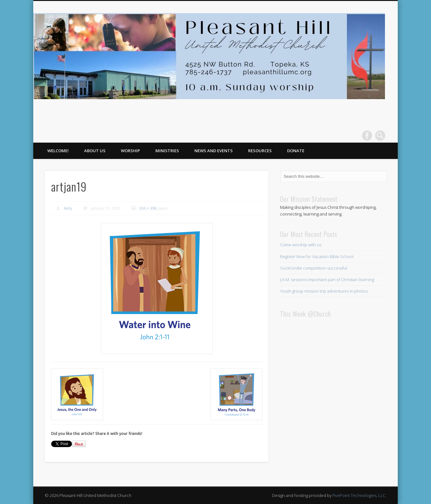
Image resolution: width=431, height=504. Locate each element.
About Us (95, 151)
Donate (296, 151)
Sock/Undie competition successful (314, 268)
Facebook (367, 136)
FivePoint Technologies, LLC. (359, 495)
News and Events (214, 151)
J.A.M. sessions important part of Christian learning (327, 280)
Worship (130, 151)
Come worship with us (301, 245)
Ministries (167, 151)
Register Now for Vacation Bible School (317, 256)
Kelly (68, 208)
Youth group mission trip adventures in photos (324, 291)
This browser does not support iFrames (333, 399)
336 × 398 (148, 208)
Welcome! (58, 151)
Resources (260, 151)
